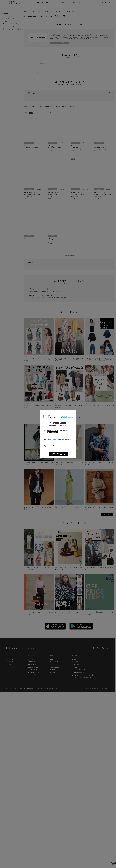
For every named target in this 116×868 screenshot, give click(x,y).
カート (40, 649)
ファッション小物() (9, 19)
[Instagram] (94, 648)
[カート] (109, 3)
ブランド (68, 3)
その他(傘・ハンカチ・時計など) (57, 298)
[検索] (102, 3)
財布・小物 (60, 292)
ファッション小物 (56, 11)
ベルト (31, 298)
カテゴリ (75, 3)
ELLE (85, 3)
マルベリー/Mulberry (43, 11)
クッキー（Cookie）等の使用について (82, 678)
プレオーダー (10, 667)
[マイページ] (106, 3)
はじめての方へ (76, 662)
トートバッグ (44, 292)
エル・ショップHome (29, 11)
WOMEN (38, 3)
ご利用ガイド (76, 664)
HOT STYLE (31, 662)
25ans (52, 664)
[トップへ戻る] (111, 635)
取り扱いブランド (11, 662)
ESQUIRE (53, 670)
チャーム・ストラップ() (12, 24)
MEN (43, 3)
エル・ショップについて (79, 670)
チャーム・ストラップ (40, 298)
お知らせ (75, 659)
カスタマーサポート (78, 667)
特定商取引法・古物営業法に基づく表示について (48, 688)
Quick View (39, 143)
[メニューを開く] (5, 3)
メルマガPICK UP (33, 670)
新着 (63, 3)
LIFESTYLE (54, 3)
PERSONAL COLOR (34, 672)
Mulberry (39, 289)
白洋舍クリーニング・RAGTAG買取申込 (83, 675)
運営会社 (9, 688)
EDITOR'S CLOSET (33, 667)
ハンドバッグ (53, 292)
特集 (80, 3)
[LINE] (103, 648)
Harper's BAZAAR (55, 662)
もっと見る (107, 515)
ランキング (9, 664)
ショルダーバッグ (34, 292)
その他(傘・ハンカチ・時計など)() (13, 30)
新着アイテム (10, 659)
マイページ (31, 649)
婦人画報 (53, 672)
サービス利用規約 (18, 688)
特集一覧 (31, 659)
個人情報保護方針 (29, 688)
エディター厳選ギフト (34, 675)
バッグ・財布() (8, 16)
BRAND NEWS (32, 664)
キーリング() (10, 26)
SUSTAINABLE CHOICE (79, 672)
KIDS (48, 3)
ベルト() (7, 21)
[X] (98, 648)
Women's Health (55, 667)
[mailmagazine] (108, 648)
